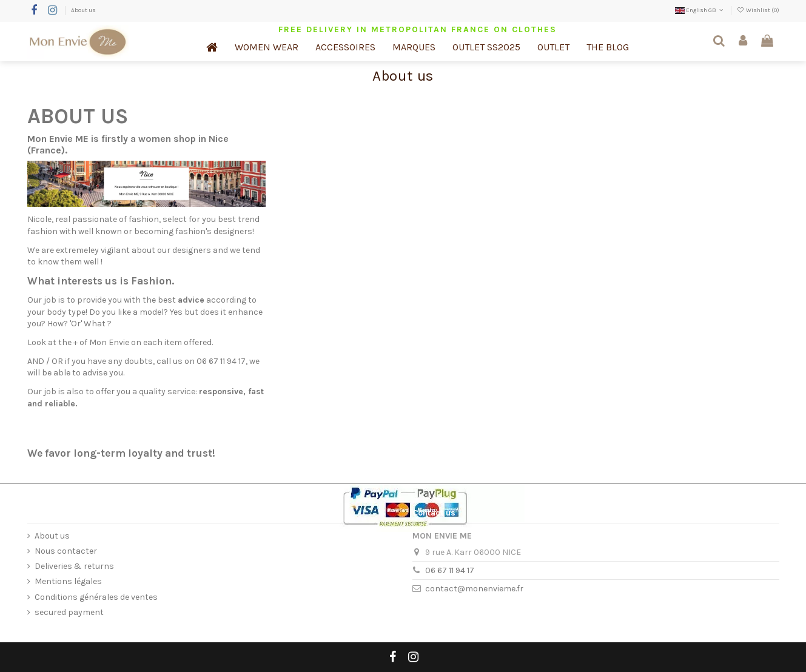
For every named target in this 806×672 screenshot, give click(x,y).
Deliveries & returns (74, 566)
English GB (700, 10)
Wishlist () (758, 10)
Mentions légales (68, 581)
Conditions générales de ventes (96, 597)
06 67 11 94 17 (450, 570)
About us (83, 10)
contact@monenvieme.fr (474, 589)
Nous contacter (66, 551)
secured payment (69, 612)
